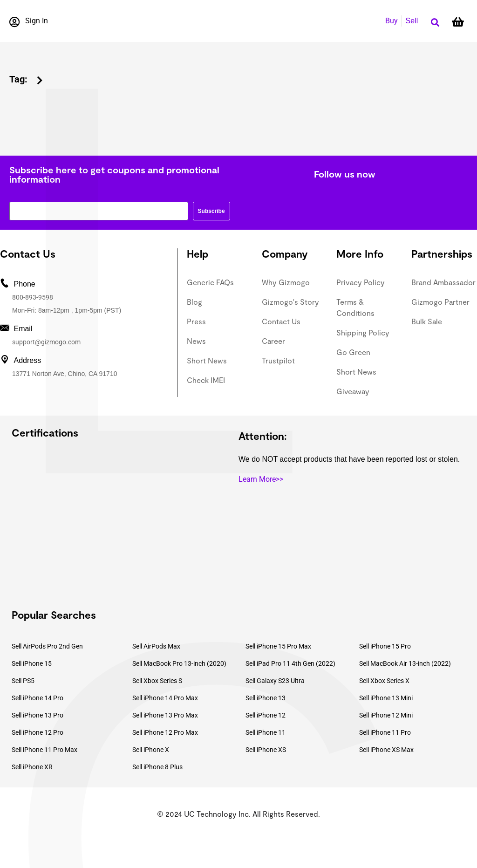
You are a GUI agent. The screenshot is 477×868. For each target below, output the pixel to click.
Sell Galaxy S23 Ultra (275, 681)
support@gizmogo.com (46, 342)
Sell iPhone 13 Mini (386, 698)
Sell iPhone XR (32, 767)
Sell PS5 (23, 681)
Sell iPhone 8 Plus (157, 767)
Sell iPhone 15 (32, 663)
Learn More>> (261, 479)
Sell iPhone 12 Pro (37, 732)
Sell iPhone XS (266, 750)
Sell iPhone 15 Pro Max (278, 646)
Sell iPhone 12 (266, 715)
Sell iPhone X (151, 750)
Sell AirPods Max (156, 646)
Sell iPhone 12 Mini (386, 715)
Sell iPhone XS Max (386, 750)
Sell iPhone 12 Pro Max (165, 732)
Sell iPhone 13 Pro (37, 715)
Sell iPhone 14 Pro (37, 698)
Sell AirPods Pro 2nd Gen (47, 646)
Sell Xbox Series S (157, 681)
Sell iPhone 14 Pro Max (165, 698)
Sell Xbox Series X (384, 681)
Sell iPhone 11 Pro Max (44, 750)
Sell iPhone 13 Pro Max (165, 715)
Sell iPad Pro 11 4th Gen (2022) (290, 663)
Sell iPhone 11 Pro (385, 732)
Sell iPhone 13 (266, 698)
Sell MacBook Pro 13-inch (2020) (179, 663)
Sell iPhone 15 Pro (385, 646)
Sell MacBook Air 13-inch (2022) (405, 663)
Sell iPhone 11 (266, 732)
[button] (435, 23)
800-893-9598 (33, 297)
